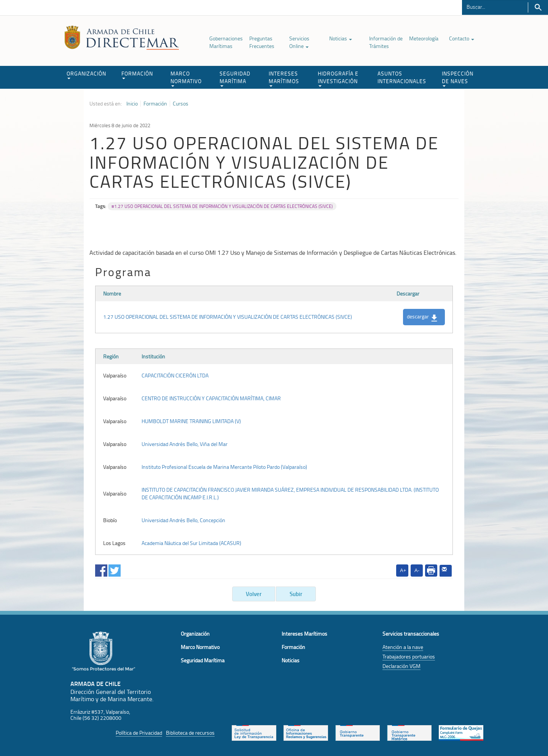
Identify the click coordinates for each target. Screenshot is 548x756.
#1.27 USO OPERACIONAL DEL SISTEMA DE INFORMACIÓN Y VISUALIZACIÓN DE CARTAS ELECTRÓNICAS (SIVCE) (222, 206)
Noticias (341, 38)
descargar (422, 317)
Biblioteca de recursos (190, 733)
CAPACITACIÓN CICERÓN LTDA (175, 375)
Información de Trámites (386, 42)
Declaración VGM (401, 666)
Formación (155, 104)
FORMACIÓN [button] (137, 74)
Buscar (538, 7)
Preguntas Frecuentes (262, 42)
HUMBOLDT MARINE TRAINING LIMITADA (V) (191, 421)
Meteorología (424, 38)
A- (417, 570)
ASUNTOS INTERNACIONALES (402, 77)
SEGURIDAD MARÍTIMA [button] (235, 78)
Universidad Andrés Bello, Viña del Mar (185, 444)
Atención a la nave (403, 647)
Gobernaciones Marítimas (226, 42)
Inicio (132, 104)
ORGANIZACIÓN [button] (86, 74)
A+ (403, 570)
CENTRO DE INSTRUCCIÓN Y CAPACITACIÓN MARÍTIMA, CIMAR (211, 398)
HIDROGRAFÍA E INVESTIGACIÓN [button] (338, 78)
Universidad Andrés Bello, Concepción (183, 520)
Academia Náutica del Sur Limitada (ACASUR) (191, 543)
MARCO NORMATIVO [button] (186, 78)
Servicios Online (299, 42)
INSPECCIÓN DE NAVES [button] (458, 78)
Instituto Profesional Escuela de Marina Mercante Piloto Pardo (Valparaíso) (224, 467)
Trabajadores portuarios (409, 656)
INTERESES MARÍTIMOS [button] (284, 78)
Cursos (181, 104)
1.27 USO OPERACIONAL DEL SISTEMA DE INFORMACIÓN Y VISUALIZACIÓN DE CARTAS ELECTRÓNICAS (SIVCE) (228, 317)
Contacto (462, 38)
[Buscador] (495, 6)
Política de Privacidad (139, 733)
